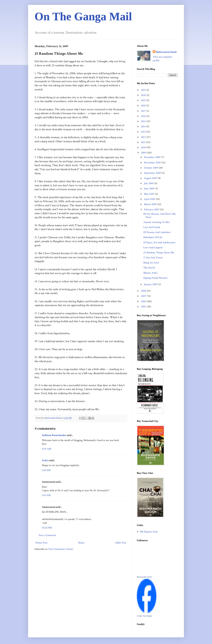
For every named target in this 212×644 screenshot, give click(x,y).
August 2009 (151, 178)
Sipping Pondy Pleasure (155, 278)
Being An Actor (151, 263)
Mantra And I (150, 273)
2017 (144, 111)
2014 (144, 127)
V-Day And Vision (153, 258)
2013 (144, 132)
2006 (144, 301)
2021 (144, 90)
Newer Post (41, 543)
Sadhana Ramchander (54, 435)
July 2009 (149, 183)
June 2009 (150, 189)
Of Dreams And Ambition (157, 232)
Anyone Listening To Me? (157, 222)
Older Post (121, 543)
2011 (143, 142)
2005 (144, 307)
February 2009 (152, 210)
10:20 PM (47, 528)
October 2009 (151, 168)
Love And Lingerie (153, 248)
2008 (144, 291)
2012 (144, 137)
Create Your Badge (144, 616)
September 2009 (153, 173)
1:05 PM (46, 495)
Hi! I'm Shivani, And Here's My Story (159, 215)
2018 (144, 106)
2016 (144, 116)
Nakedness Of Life (153, 237)
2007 (144, 296)
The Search (149, 268)
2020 (144, 95)
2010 (144, 148)
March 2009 (151, 204)
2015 (144, 121)
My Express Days (149, 532)
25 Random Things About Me (159, 253)
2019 (144, 100)
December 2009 (153, 157)
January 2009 (151, 284)
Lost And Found (152, 227)
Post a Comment (47, 535)
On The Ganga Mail (83, 16)
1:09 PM (46, 470)
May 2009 (150, 194)
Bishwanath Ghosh (166, 52)
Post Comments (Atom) (61, 549)
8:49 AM (47, 449)
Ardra (45, 460)
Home (81, 543)
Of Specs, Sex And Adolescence (159, 243)
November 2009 (153, 163)
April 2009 (150, 199)
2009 (144, 153)
